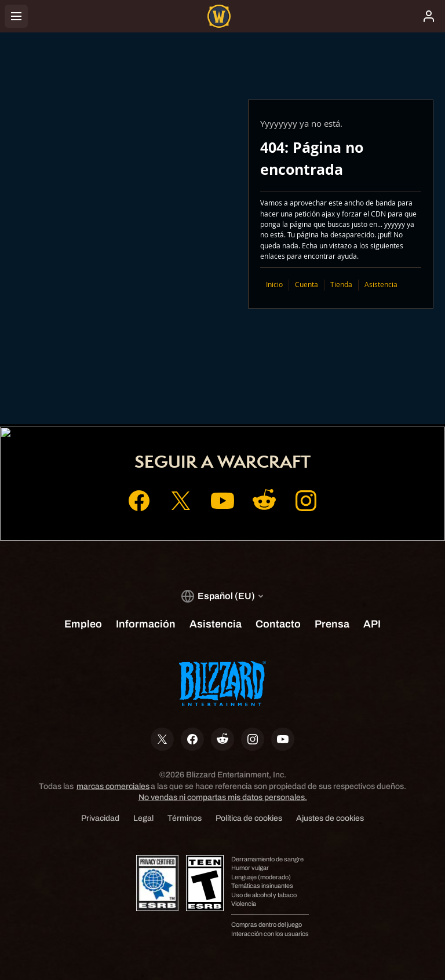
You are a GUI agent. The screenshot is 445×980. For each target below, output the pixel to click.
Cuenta (307, 285)
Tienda (341, 285)
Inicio (274, 285)
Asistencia (381, 285)
